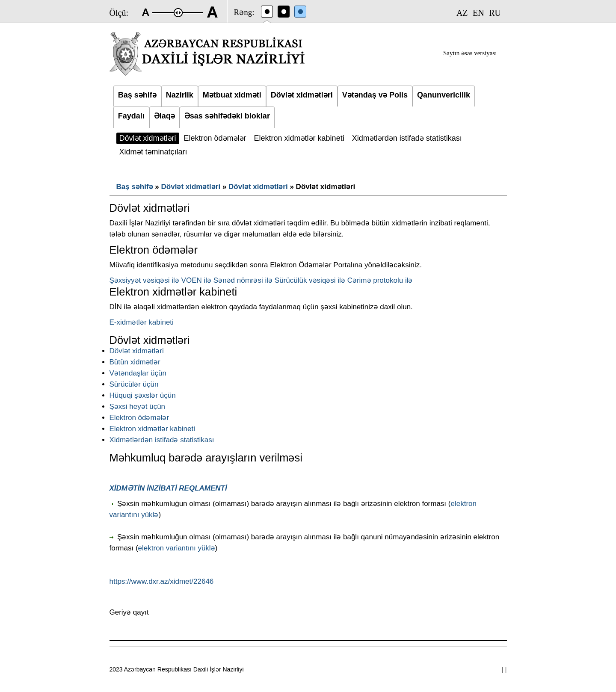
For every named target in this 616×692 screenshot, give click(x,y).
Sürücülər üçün (134, 384)
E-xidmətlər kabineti (142, 322)
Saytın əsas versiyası (470, 53)
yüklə (150, 515)
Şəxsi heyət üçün (138, 407)
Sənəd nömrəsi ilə (243, 280)
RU (495, 13)
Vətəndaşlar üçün (138, 373)
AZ (462, 13)
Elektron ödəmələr (139, 418)
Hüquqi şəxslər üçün (143, 395)
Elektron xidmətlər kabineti (152, 429)
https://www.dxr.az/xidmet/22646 (162, 581)
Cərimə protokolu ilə (380, 280)
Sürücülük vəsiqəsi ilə (310, 280)
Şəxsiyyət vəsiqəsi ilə (144, 280)
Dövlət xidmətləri (191, 187)
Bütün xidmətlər (135, 362)
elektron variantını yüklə (177, 548)
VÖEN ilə (196, 280)
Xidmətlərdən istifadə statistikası (162, 440)
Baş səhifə (135, 187)
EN (478, 13)
